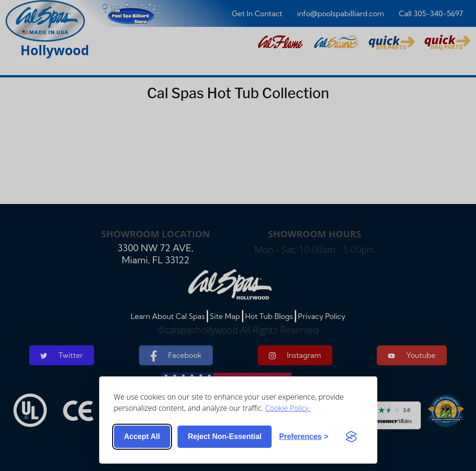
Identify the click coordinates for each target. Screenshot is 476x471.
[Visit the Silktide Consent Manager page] (351, 437)
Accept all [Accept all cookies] (142, 436)
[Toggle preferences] (304, 437)
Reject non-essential (225, 436)
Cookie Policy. (288, 408)
